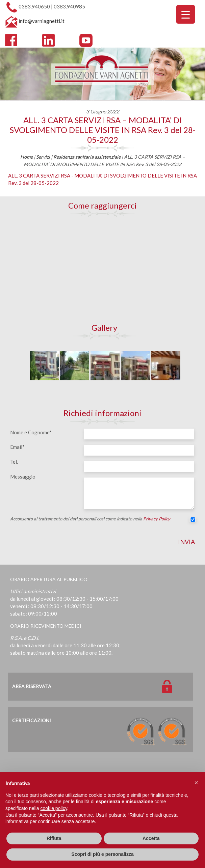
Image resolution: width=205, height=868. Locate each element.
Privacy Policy (157, 519)
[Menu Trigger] (186, 14)
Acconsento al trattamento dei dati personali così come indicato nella (103, 520)
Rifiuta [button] (54, 838)
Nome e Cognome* (31, 432)
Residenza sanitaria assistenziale (87, 157)
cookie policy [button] (54, 808)
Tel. (14, 462)
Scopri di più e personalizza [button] (102, 854)
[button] (196, 783)
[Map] (102, 270)
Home (27, 157)
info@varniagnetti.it (42, 21)
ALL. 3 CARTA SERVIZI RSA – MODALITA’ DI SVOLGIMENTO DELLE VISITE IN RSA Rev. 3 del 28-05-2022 (103, 130)
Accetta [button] (151, 838)
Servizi (43, 157)
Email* (17, 447)
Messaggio (23, 477)
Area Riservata (32, 686)
